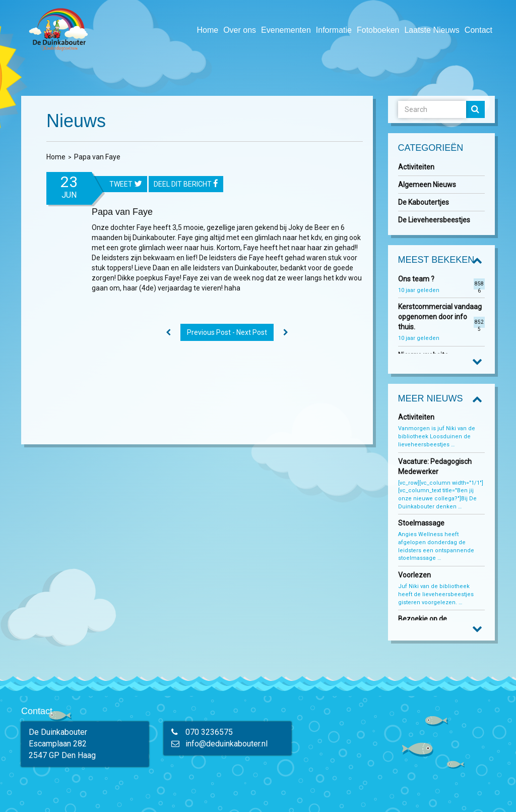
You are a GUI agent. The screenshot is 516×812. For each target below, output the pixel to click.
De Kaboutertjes (424, 202)
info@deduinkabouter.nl (227, 744)
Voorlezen (414, 575)
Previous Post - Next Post (227, 332)
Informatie (334, 30)
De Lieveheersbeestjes (434, 220)
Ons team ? (416, 279)
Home (207, 30)
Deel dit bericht (186, 184)
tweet (126, 184)
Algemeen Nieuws (427, 185)
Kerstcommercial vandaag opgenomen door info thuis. (440, 317)
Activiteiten (416, 167)
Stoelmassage (421, 523)
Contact (478, 30)
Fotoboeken (378, 30)
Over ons (240, 30)
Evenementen (286, 30)
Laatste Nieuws (432, 30)
